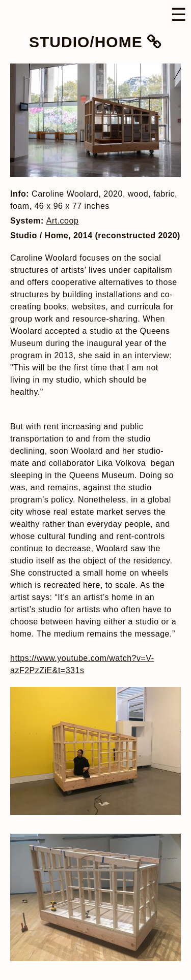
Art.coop (63, 221)
